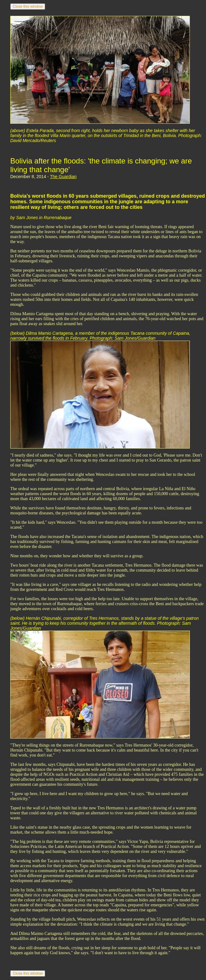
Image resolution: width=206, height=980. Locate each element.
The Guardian (63, 177)
